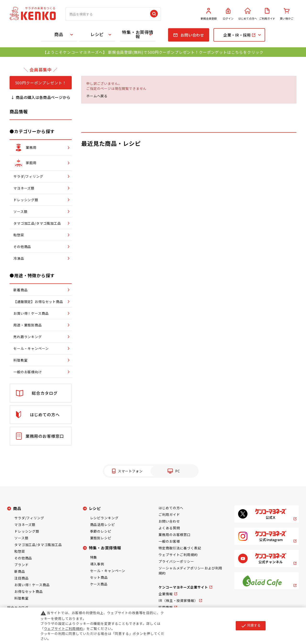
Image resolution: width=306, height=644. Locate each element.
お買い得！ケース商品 (32, 585)
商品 (59, 34)
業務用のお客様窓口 (175, 535)
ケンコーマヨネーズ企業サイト (183, 587)
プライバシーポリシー (176, 561)
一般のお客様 (169, 541)
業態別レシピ (101, 538)
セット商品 (99, 577)
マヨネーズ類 (25, 525)
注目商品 (21, 578)
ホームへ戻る (97, 96)
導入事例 (97, 564)
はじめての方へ (248, 14)
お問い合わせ (169, 521)
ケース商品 (99, 584)
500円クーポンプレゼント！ (41, 83)
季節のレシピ (101, 531)
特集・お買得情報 (138, 34)
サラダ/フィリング (29, 518)
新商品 (20, 571)
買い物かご (287, 14)
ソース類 (21, 538)
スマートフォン (130, 471)
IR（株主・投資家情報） (178, 601)
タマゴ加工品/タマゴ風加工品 (38, 545)
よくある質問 (169, 528)
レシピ (97, 34)
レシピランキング (104, 518)
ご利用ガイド (267, 14)
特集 (94, 557)
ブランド (21, 565)
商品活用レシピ (103, 525)
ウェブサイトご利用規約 (178, 555)
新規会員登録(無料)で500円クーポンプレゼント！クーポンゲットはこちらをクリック (186, 52)
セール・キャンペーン (108, 571)
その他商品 (23, 558)
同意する (251, 626)
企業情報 (166, 594)
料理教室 (21, 598)
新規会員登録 (209, 14)
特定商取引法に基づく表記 (180, 548)
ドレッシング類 (27, 531)
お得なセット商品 (29, 591)
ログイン (228, 14)
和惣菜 (20, 551)
